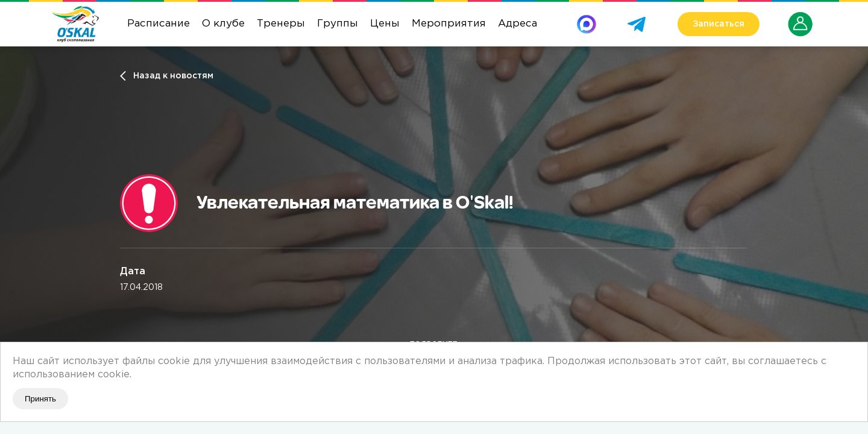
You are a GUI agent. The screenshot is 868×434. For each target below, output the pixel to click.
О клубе (223, 24)
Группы (338, 24)
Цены (385, 24)
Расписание (159, 24)
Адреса (517, 24)
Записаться (719, 24)
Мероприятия (449, 24)
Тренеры (281, 24)
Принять (40, 399)
